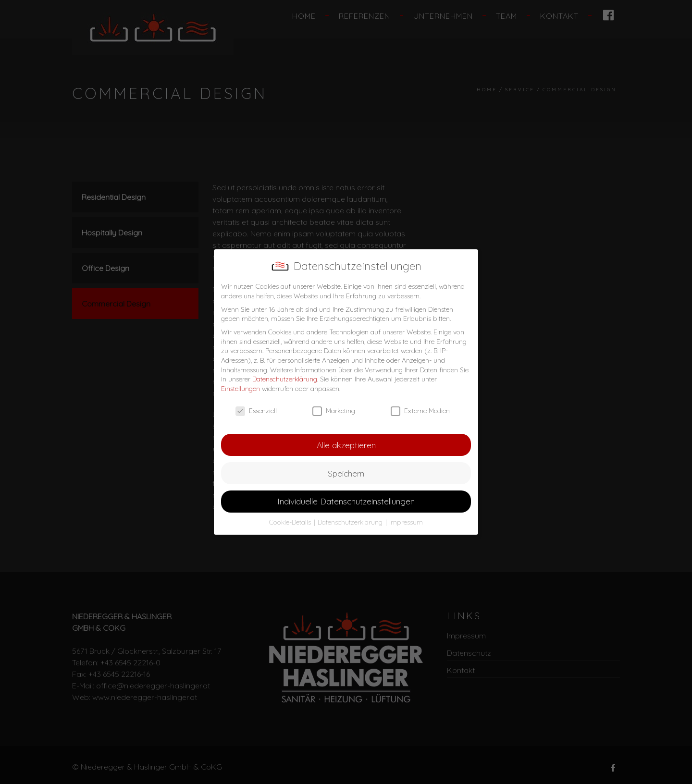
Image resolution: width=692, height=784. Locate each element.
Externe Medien (420, 411)
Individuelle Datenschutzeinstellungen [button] (346, 501)
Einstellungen (241, 389)
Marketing (334, 411)
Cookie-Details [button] (291, 522)
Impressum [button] (406, 522)
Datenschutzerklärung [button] (351, 522)
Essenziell (256, 411)
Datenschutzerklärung (285, 379)
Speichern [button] (346, 473)
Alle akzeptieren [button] (346, 445)
